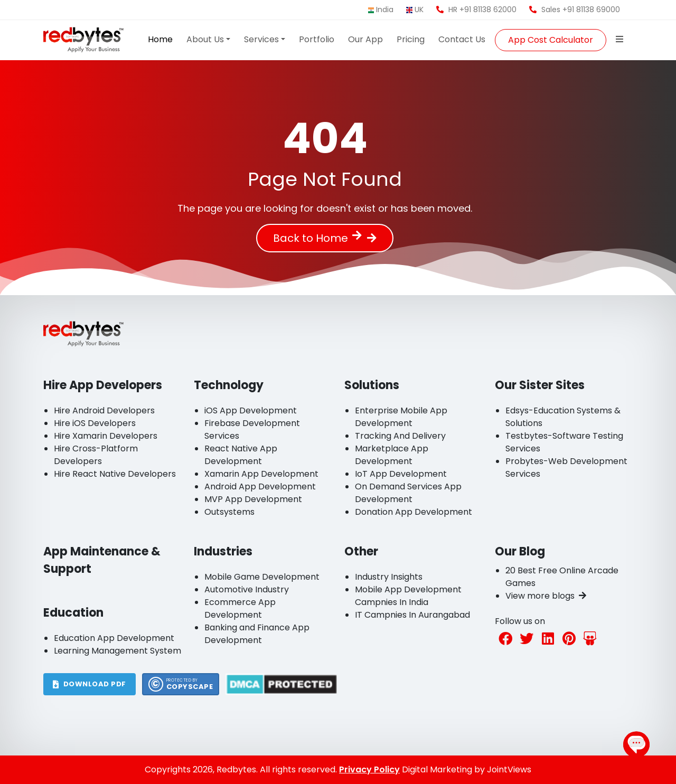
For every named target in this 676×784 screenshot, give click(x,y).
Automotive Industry (247, 589)
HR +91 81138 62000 (476, 10)
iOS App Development (251, 410)
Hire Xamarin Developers (106, 436)
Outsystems (229, 512)
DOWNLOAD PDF (90, 684)
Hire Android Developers (104, 410)
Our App (365, 39)
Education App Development (114, 638)
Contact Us (462, 39)
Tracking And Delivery (400, 436)
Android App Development (260, 487)
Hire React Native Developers (115, 474)
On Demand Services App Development (408, 493)
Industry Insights (389, 577)
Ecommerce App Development (240, 608)
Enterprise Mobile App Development (401, 417)
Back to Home (317, 238)
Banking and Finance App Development (257, 634)
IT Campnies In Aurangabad (412, 615)
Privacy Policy (369, 769)
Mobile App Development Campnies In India (408, 596)
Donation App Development (414, 512)
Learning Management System (118, 651)
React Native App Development (241, 455)
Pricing (411, 39)
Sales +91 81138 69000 (575, 10)
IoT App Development (401, 474)
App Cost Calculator (551, 40)
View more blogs (546, 596)
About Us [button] (205, 39)
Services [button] (261, 39)
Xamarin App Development (261, 474)
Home (160, 39)
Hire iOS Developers (95, 423)
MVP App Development (253, 499)
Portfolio (317, 39)
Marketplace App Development (392, 455)
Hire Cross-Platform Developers (96, 455)
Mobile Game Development (262, 577)
